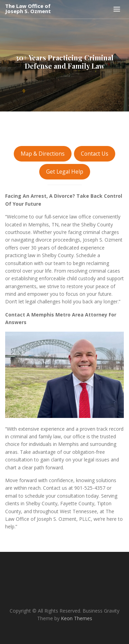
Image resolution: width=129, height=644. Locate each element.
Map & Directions (43, 154)
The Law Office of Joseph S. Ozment (28, 9)
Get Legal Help (65, 172)
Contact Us (95, 154)
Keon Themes (77, 618)
